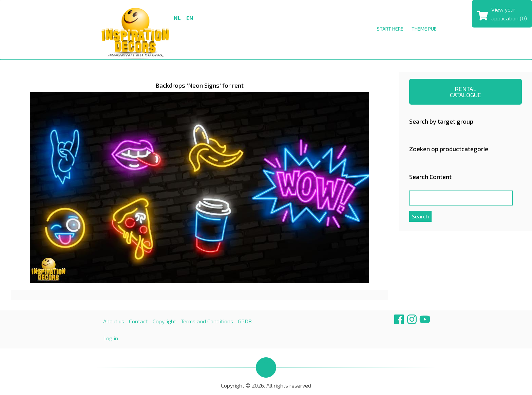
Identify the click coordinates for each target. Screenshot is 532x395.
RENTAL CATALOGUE (465, 92)
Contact (138, 321)
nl (177, 18)
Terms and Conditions (207, 321)
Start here (390, 29)
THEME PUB (424, 29)
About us (114, 321)
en (190, 18)
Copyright (164, 321)
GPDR (245, 321)
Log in (111, 338)
